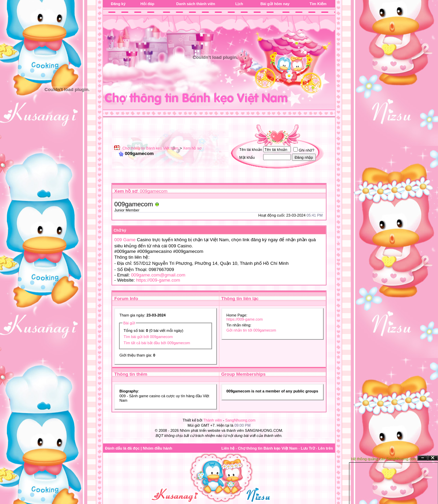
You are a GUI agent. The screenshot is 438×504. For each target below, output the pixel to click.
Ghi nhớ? (304, 150)
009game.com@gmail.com (158, 275)
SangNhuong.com (240, 420)
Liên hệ (228, 448)
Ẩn (423, 458)
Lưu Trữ (308, 448)
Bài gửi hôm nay (275, 4)
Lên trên (326, 448)
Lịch (239, 4)
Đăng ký (118, 4)
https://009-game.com (158, 280)
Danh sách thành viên (196, 4)
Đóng (433, 458)
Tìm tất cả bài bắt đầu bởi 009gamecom (157, 343)
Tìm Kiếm (318, 4)
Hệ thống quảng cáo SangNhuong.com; (384, 459)
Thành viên (212, 420)
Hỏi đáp (147, 4)
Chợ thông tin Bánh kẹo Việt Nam (151, 148)
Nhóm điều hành (157, 448)
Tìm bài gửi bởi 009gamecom (148, 337)
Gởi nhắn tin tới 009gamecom (251, 330)
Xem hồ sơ (192, 148)
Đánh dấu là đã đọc (122, 448)
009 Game (125, 240)
